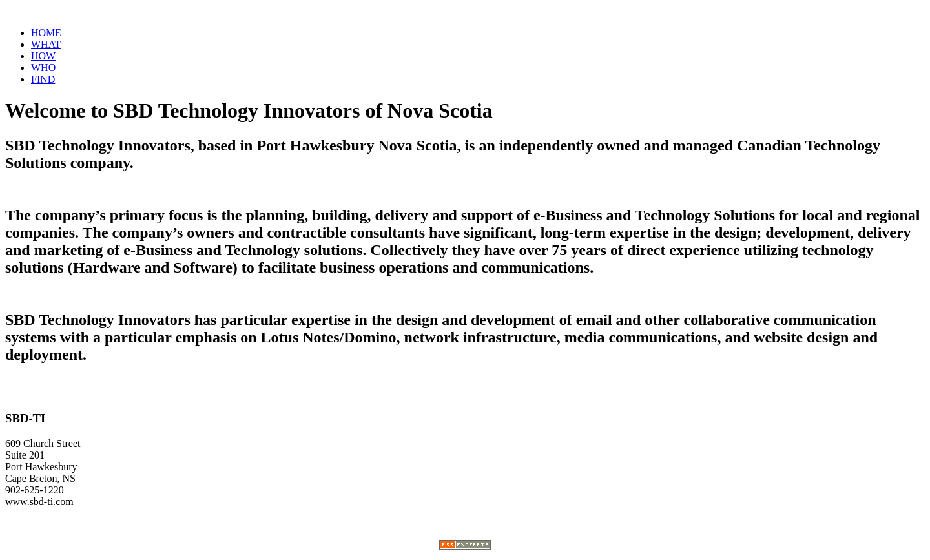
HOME (46, 33)
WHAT (46, 44)
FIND (43, 79)
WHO (43, 67)
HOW (43, 56)
